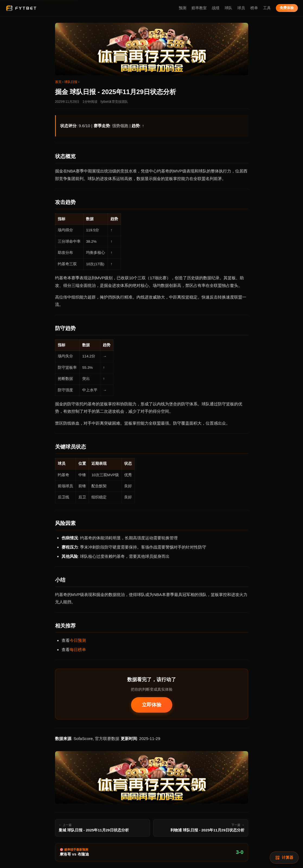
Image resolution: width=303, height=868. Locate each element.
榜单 (254, 8)
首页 (58, 82)
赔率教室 (199, 8)
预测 (183, 8)
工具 (267, 8)
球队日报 (71, 82)
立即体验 (152, 705)
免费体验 (287, 8)
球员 (241, 8)
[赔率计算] (284, 858)
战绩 (216, 8)
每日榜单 (78, 650)
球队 (228, 8)
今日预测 (78, 640)
